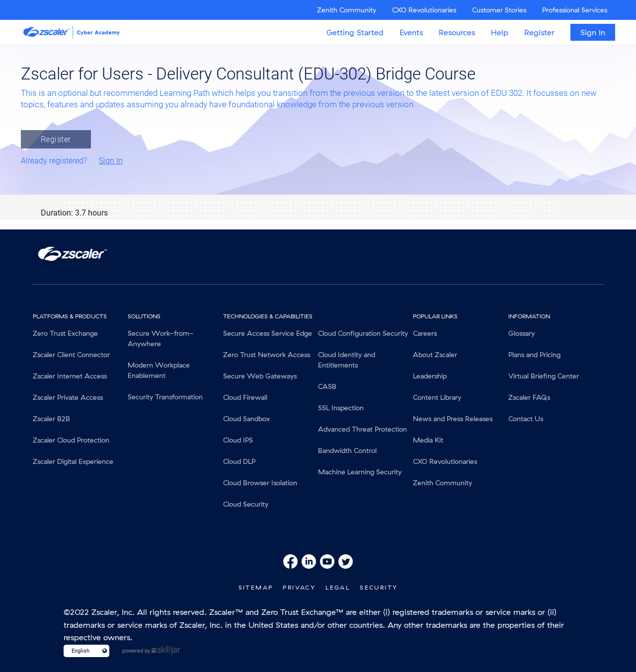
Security (379, 587)
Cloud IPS (238, 440)
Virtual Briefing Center (544, 376)
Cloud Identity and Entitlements (347, 360)
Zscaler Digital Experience (73, 461)
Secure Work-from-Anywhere (161, 338)
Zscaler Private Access (68, 397)
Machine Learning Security (360, 472)
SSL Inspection (341, 408)
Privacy (299, 587)
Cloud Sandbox (246, 419)
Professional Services (575, 10)
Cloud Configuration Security (363, 333)
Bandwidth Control (347, 450)
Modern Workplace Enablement (159, 370)
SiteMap (256, 587)
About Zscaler (435, 355)
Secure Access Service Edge (268, 333)
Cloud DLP (239, 461)
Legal (338, 587)
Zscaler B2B (51, 419)
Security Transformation (165, 397)
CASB (327, 386)
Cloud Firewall (245, 397)
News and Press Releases (453, 419)
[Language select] (82, 651)
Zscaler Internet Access (70, 376)
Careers (425, 333)
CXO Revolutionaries (424, 10)
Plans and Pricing (534, 355)
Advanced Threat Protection (362, 429)
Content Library (437, 397)
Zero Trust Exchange (65, 333)
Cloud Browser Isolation (260, 483)
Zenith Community (347, 10)
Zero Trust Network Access (267, 355)
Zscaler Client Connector (71, 355)
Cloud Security (246, 504)
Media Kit (428, 440)
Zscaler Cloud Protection (71, 440)
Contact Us (526, 419)
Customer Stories (499, 10)
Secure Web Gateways (260, 376)
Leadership (430, 376)
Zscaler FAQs (529, 397)
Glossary (521, 333)
